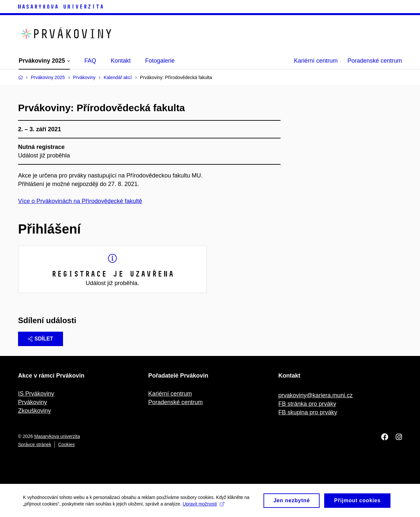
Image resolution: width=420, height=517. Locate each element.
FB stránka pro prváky (307, 404)
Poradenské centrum (375, 61)
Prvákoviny (32, 402)
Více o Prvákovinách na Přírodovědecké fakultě (80, 201)
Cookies (66, 445)
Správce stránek (35, 445)
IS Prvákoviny (36, 394)
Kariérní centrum (316, 61)
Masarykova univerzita (57, 436)
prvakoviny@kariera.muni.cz (315, 395)
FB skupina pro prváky (308, 412)
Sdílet (41, 339)
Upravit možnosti (204, 506)
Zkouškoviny (34, 411)
